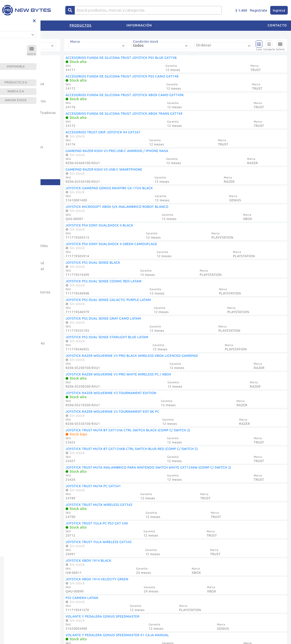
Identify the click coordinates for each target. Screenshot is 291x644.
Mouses (15, 240)
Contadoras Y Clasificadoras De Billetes (32, 116)
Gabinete (16, 159)
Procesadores (20, 281)
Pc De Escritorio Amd (26, 263)
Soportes (16, 320)
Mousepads (18, 234)
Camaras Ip (18, 72)
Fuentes (15, 153)
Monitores (17, 211)
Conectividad (19, 96)
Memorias (16, 194)
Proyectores (18, 286)
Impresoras (18, 176)
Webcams (16, 349)
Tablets (14, 326)
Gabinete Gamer (22, 165)
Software (16, 314)
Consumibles (19, 107)
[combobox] (33, 48)
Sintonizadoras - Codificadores (22, 306)
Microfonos (18, 205)
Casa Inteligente (22, 78)
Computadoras (21, 90)
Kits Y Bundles (20, 188)
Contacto (277, 26)
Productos (81, 26)
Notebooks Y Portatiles (28, 246)
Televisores (18, 338)
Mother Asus (19, 223)
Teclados (16, 332)
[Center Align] (70, 10)
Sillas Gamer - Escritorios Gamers (29, 295)
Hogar (13, 170)
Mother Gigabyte (23, 228)
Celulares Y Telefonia (26, 84)
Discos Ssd (17, 141)
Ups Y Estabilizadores (26, 343)
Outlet (14, 252)
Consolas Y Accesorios (27, 101)
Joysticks (16, 182)
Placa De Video (21, 275)
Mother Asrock (21, 217)
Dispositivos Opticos (26, 147)
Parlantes (16, 257)
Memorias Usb (20, 199)
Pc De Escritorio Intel (26, 269)
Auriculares (18, 66)
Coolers (15, 124)
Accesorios (17, 61)
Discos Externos (22, 130)
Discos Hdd (18, 135)
